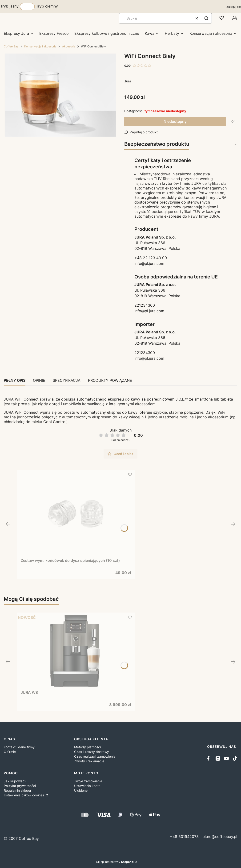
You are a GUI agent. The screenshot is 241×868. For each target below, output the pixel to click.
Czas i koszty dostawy (92, 752)
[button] (206, 18)
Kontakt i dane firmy (19, 747)
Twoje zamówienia (88, 781)
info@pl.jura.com (149, 263)
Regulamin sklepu (17, 790)
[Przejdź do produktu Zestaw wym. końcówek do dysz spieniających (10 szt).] (76, 514)
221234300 (145, 305)
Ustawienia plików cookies (24, 795)
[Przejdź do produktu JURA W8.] (76, 651)
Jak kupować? (15, 781)
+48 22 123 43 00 (151, 258)
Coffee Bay (11, 46)
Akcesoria (69, 46)
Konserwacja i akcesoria (40, 46)
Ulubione (81, 790)
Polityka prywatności (20, 786)
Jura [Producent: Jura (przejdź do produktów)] (128, 81)
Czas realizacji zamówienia (95, 756)
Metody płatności (87, 747)
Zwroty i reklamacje (89, 761)
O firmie (10, 752)
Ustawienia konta (87, 786)
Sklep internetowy (115, 862)
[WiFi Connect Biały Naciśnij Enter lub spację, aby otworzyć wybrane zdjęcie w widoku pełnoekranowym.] (60, 95)
